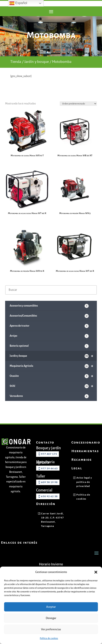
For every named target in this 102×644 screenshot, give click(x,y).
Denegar (51, 618)
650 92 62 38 (49, 503)
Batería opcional (49, 353)
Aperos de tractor (49, 333)
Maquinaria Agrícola (53, 373)
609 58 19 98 (49, 489)
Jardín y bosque (37, 69)
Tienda (16, 69)
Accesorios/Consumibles (49, 323)
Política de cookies (49, 638)
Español (18, 3)
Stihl (53, 393)
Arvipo (49, 343)
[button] (96, 572)
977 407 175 (49, 461)
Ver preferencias (51, 629)
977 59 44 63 (49, 475)
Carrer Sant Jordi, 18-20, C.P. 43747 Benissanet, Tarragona (52, 527)
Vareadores (49, 403)
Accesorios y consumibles (49, 313)
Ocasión (53, 383)
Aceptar (51, 607)
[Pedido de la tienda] (78, 111)
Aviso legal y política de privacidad (84, 489)
